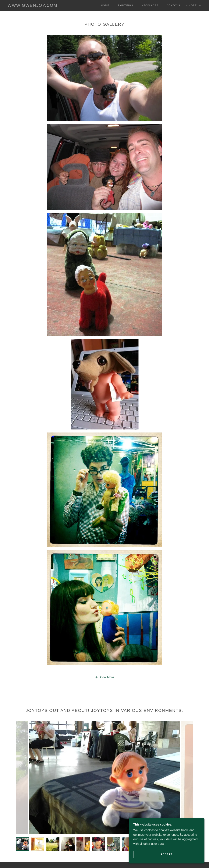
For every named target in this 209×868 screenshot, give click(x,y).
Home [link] (105, 5)
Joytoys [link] (174, 5)
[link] (32, 6)
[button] (194, 5)
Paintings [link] (126, 5)
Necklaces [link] (150, 5)
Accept (166, 854)
